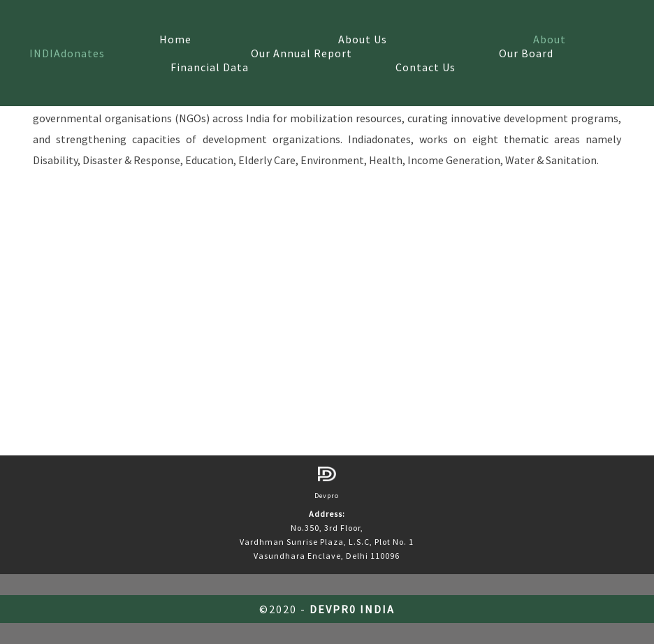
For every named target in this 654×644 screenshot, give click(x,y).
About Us (363, 39)
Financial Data (210, 67)
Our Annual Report (301, 53)
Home (175, 39)
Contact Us (426, 67)
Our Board (526, 53)
